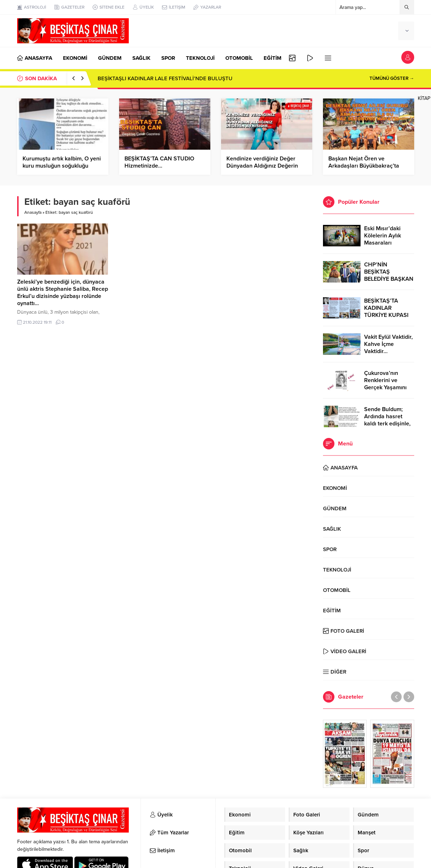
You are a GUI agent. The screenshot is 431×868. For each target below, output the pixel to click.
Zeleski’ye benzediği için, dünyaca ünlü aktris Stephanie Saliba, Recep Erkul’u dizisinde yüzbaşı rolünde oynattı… (63, 293)
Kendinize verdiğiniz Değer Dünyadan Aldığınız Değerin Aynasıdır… (262, 166)
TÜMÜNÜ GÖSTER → (392, 78)
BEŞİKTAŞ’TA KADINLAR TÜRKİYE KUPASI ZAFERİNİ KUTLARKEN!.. (386, 315)
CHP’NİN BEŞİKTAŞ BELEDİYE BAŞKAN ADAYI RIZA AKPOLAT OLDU (389, 279)
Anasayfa (33, 212)
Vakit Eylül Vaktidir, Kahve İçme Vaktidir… (388, 344)
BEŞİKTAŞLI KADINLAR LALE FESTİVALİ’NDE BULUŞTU (165, 78)
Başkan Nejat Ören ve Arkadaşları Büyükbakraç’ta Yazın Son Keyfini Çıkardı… (364, 166)
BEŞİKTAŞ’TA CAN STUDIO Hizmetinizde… (159, 162)
